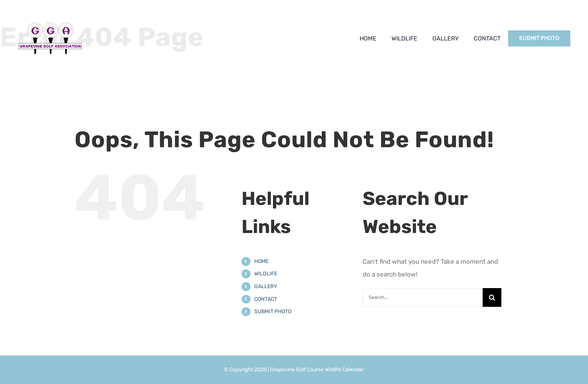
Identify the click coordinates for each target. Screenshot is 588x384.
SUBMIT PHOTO (273, 312)
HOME (261, 261)
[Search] (492, 297)
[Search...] (423, 297)
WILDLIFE (266, 274)
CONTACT (266, 299)
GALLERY (266, 286)
